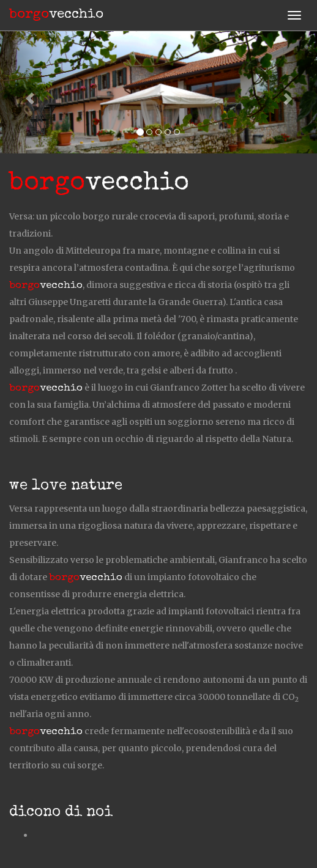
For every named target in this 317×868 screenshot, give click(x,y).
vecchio (56, 15)
